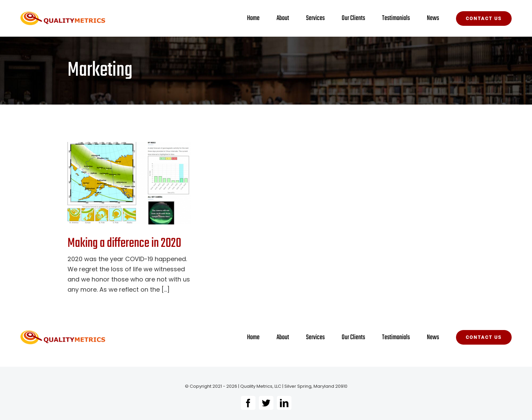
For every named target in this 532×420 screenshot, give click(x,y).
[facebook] (248, 403)
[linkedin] (284, 403)
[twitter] (266, 403)
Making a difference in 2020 (124, 243)
